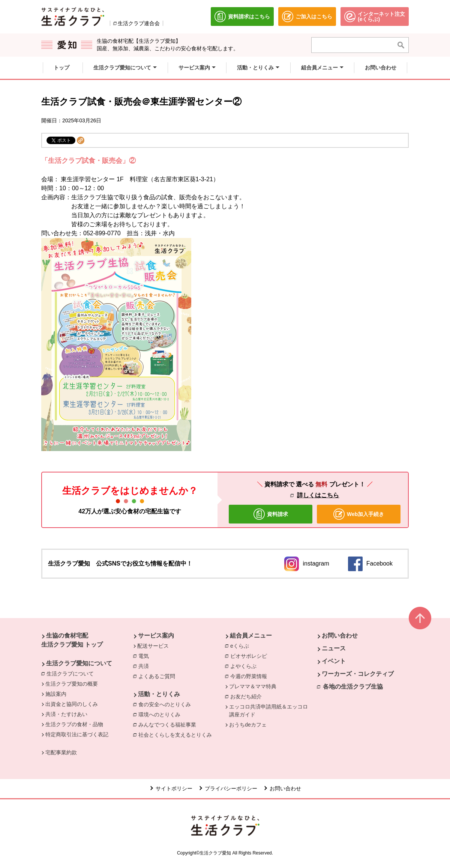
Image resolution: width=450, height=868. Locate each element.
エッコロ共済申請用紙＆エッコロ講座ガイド (268, 711)
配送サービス (153, 646)
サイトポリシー (174, 788)
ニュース (334, 648)
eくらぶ (241, 645)
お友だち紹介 (248, 696)
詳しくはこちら (318, 495)
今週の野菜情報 (250, 676)
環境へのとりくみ (161, 714)
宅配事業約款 (61, 752)
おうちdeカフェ (248, 725)
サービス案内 (156, 636)
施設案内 (56, 694)
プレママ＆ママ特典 (253, 686)
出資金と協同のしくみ (72, 704)
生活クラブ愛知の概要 (72, 684)
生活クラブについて (72, 673)
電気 (145, 656)
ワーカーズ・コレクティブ (358, 674)
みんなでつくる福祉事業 (169, 724)
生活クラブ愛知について (79, 663)
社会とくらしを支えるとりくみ (177, 734)
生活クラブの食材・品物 (74, 724)
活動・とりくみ (159, 694)
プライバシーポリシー (231, 788)
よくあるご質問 (159, 676)
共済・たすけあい (66, 714)
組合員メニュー (251, 636)
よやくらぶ (245, 666)
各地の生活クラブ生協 (353, 687)
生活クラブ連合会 (139, 23)
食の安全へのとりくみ (166, 704)
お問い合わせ (340, 636)
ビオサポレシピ (250, 656)
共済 (145, 666)
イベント (334, 661)
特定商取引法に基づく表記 (77, 734)
